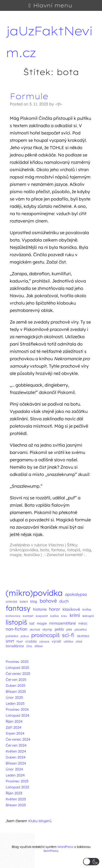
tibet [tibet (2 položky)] (20, 641)
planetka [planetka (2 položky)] (81, 629)
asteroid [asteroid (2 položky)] (11, 601)
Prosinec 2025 (17, 662)
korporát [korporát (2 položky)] (42, 616)
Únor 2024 (14, 769)
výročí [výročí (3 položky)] (56, 641)
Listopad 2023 (17, 787)
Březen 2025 (16, 691)
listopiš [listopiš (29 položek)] (16, 622)
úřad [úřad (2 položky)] (79, 641)
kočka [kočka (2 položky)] (55, 616)
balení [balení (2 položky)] (24, 601)
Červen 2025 (16, 679)
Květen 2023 (16, 799)
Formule (29, 96)
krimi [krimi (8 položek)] (75, 615)
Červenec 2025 (18, 673)
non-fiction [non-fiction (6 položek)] (16, 629)
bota (45, 550)
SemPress (51, 851)
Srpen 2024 (15, 733)
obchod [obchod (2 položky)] (35, 629)
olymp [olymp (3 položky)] (47, 629)
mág (87, 550)
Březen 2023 (16, 805)
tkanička (32, 555)
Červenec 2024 (18, 739)
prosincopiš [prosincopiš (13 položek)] (45, 635)
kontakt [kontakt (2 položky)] (28, 616)
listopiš (74, 550)
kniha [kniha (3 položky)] (87, 610)
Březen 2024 (16, 763)
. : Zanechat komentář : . (65, 555)
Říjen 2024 (14, 721)
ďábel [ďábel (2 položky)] (38, 646)
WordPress (65, 847)
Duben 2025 (16, 685)
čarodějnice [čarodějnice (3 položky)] (15, 646)
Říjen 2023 (14, 793)
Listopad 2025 (17, 668)
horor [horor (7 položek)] (55, 609)
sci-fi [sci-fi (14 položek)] (68, 635)
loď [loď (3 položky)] (32, 623)
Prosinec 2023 (17, 781)
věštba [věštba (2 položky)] (68, 641)
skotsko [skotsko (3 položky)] (83, 636)
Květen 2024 (16, 751)
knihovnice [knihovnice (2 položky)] (13, 616)
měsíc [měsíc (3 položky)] (83, 623)
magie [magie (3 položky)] (42, 623)
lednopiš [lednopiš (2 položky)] (88, 616)
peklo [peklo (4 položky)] (59, 629)
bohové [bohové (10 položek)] (48, 601)
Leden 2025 (15, 703)
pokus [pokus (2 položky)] (25, 636)
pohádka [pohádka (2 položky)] (12, 636)
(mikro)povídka (24, 550)
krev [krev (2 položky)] (64, 616)
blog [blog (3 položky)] (34, 601)
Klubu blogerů (40, 821)
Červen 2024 (16, 745)
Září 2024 (14, 727)
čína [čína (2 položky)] (29, 646)
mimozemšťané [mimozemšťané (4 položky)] (63, 623)
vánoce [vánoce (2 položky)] (44, 641)
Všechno (56, 545)
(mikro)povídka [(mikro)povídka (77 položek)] (34, 593)
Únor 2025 (14, 697)
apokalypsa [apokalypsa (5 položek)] (76, 594)
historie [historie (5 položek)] (40, 609)
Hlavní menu (53, 5)
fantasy (58, 550)
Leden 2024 (15, 775)
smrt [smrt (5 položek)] (10, 641)
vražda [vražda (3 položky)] (31, 641)
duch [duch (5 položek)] (64, 601)
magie (16, 555)
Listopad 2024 (18, 715)
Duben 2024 (16, 757)
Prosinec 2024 (17, 709)
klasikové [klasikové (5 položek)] (71, 609)
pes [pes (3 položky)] (69, 629)
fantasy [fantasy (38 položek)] (18, 608)
